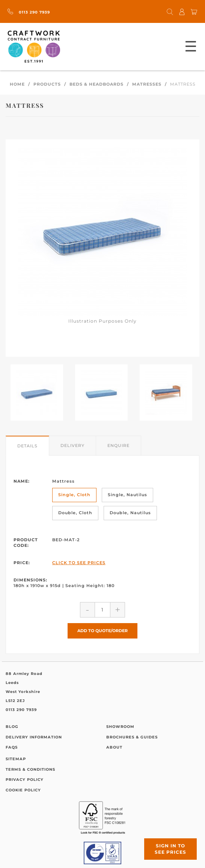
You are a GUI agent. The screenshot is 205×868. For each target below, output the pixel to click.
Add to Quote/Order (102, 631)
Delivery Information (34, 737)
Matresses (147, 84)
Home (17, 84)
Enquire (118, 445)
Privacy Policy (25, 780)
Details (27, 446)
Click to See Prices (79, 563)
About (114, 747)
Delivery (72, 445)
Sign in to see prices (170, 849)
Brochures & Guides (132, 737)
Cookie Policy (23, 790)
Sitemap (16, 759)
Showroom (120, 727)
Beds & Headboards (96, 84)
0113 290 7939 (29, 12)
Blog (12, 727)
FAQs (12, 747)
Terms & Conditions (30, 769)
